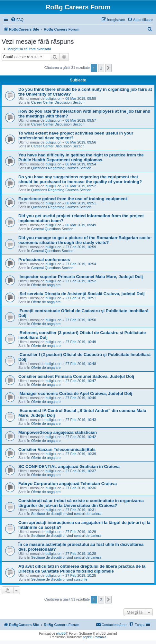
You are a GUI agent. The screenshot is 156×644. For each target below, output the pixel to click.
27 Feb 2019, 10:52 (81, 281)
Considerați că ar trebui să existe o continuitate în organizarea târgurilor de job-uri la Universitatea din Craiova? (81, 503)
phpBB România (94, 637)
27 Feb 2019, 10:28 (81, 554)
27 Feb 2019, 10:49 (81, 342)
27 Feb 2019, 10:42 (81, 437)
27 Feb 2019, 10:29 (81, 532)
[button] (108, 68)
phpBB (61, 634)
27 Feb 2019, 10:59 (81, 247)
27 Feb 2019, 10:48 (81, 364)
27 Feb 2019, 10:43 (81, 420)
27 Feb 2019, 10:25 (81, 575)
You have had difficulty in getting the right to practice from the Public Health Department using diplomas (81, 157)
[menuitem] (17, 20)
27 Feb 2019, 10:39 (81, 454)
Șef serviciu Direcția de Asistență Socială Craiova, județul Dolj (81, 294)
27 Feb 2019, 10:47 (81, 381)
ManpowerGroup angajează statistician (58, 432)
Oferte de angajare (46, 285)
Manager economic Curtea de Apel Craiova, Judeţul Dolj (75, 393)
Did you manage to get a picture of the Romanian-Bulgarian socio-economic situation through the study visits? (85, 240)
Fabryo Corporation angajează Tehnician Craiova (68, 484)
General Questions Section (52, 229)
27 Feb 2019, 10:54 (81, 264)
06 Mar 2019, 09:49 (81, 225)
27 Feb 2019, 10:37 (81, 471)
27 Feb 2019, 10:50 (81, 320)
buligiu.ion (53, 98)
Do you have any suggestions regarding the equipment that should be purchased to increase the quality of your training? (80, 179)
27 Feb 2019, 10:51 (81, 298)
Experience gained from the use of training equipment (73, 199)
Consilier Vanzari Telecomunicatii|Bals (57, 449)
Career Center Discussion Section (58, 102)
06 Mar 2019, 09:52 (81, 186)
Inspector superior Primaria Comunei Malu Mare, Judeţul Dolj (81, 277)
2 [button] (101, 68)
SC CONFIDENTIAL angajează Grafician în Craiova (69, 467)
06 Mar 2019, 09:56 (81, 142)
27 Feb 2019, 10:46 (81, 398)
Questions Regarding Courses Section (61, 168)
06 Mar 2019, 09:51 (81, 203)
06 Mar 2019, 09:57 (81, 120)
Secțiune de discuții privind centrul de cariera (66, 514)
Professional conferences (44, 260)
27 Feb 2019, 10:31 (81, 510)
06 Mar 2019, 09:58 (81, 98)
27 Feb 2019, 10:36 (81, 488)
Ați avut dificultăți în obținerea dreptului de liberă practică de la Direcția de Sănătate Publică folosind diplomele (82, 569)
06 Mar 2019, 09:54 (81, 164)
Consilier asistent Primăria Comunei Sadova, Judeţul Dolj (76, 376)
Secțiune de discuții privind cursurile (59, 579)
